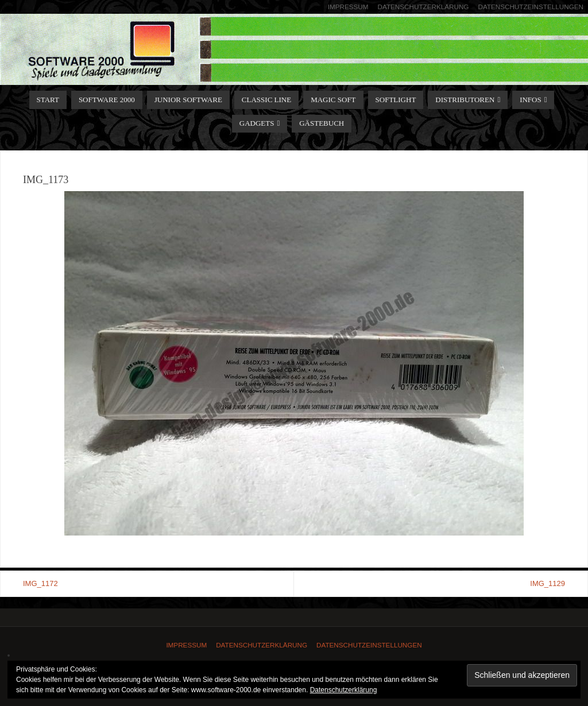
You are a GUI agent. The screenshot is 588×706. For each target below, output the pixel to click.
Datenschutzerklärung (423, 7)
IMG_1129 (548, 583)
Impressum (348, 7)
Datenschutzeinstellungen (531, 7)
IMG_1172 (40, 583)
